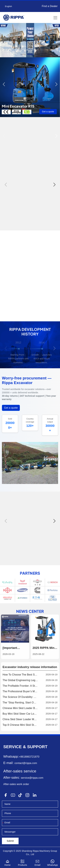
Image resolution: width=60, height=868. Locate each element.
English (8, 6)
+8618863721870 (29, 757)
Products (23, 862)
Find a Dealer (50, 6)
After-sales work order (16, 784)
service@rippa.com (32, 778)
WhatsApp (52, 862)
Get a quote (48, 112)
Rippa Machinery (41, 851)
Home (8, 862)
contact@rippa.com (26, 763)
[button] (23, 54)
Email (38, 862)
